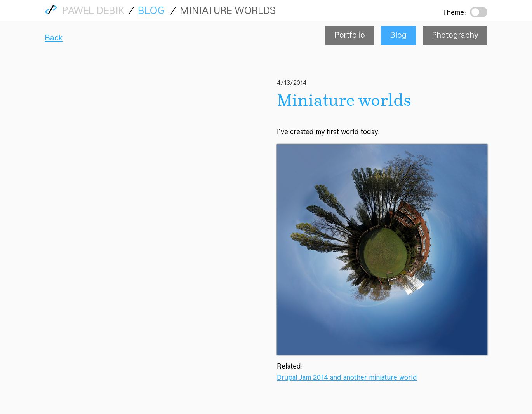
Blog (151, 11)
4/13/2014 (292, 83)
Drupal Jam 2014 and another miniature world (347, 378)
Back (54, 38)
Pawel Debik (93, 12)
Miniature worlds (228, 11)
